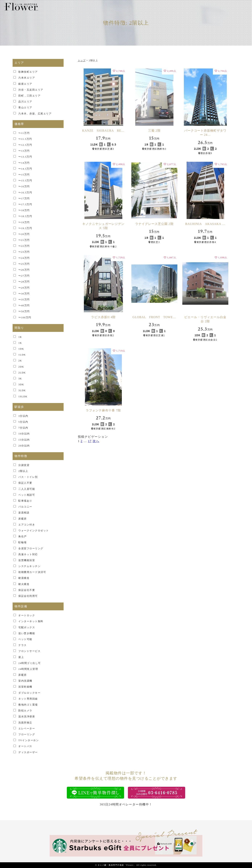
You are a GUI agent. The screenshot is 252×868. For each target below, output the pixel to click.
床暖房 (23, 519)
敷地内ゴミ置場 (28, 705)
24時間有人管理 (28, 669)
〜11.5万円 (25, 139)
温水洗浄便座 (27, 716)
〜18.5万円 (25, 216)
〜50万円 (24, 311)
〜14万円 (24, 163)
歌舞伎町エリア (28, 72)
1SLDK (23, 396)
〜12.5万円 (25, 145)
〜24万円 (24, 258)
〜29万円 (24, 288)
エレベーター (27, 728)
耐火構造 (24, 584)
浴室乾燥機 (25, 687)
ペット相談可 (27, 495)
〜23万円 (24, 252)
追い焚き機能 (27, 633)
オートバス (25, 746)
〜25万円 (24, 264)
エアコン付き (27, 525)
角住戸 (23, 536)
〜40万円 (24, 305)
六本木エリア (27, 78)
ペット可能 (25, 639)
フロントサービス (29, 651)
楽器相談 (24, 513)
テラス (23, 645)
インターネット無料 (31, 621)
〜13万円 (24, 151)
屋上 (21, 657)
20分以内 (24, 446)
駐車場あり (25, 501)
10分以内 (24, 434)
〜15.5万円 (25, 181)
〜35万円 (24, 300)
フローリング (27, 734)
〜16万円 (24, 186)
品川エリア (25, 102)
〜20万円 (24, 234)
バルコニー (25, 507)
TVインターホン (29, 740)
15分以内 (24, 440)
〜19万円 (24, 222)
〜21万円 (24, 240)
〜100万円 (25, 317)
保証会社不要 (27, 590)
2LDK (22, 373)
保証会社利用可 (28, 596)
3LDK (22, 390)
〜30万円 (24, 294)
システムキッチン (29, 566)
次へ (96, 441)
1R (20, 337)
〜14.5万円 (25, 169)
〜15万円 (24, 175)
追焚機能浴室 (27, 560)
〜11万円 (24, 133)
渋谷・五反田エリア (31, 90)
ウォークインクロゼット (34, 531)
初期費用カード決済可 (32, 572)
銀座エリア (25, 84)
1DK (21, 349)
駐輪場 (23, 542)
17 (90, 441)
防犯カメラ (25, 711)
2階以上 (23, 471)
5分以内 (23, 422)
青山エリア (25, 107)
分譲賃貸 (24, 465)
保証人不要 (25, 483)
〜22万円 (24, 246)
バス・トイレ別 (28, 477)
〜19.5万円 (25, 228)
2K (20, 361)
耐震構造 (24, 578)
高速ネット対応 (28, 554)
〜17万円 (24, 198)
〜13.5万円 (25, 157)
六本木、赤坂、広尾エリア (35, 114)
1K (20, 343)
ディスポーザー (28, 752)
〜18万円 (24, 210)
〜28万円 (24, 282)
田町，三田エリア (29, 96)
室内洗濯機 (25, 681)
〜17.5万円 (25, 204)
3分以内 (23, 416)
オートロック (27, 615)
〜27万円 (24, 276)
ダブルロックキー (29, 693)
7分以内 (23, 428)
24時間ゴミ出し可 (30, 663)
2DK (21, 367)
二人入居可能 (27, 489)
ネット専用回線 (28, 699)
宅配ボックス (27, 627)
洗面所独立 (25, 723)
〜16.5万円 (25, 193)
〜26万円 (24, 270)
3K (20, 378)
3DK (21, 384)
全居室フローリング (31, 548)
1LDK (22, 355)
